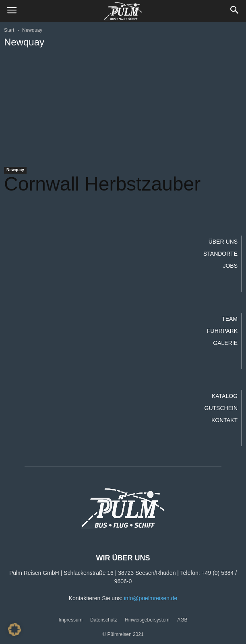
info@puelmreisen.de (151, 598)
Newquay (15, 170)
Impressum (70, 620)
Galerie (225, 343)
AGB (182, 620)
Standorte (220, 254)
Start (9, 30)
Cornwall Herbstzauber (102, 184)
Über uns (223, 242)
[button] (235, 11)
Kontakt (224, 420)
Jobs (230, 266)
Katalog (225, 396)
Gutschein (221, 408)
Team (230, 319)
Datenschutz (104, 620)
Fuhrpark (222, 331)
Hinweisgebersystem (147, 620)
